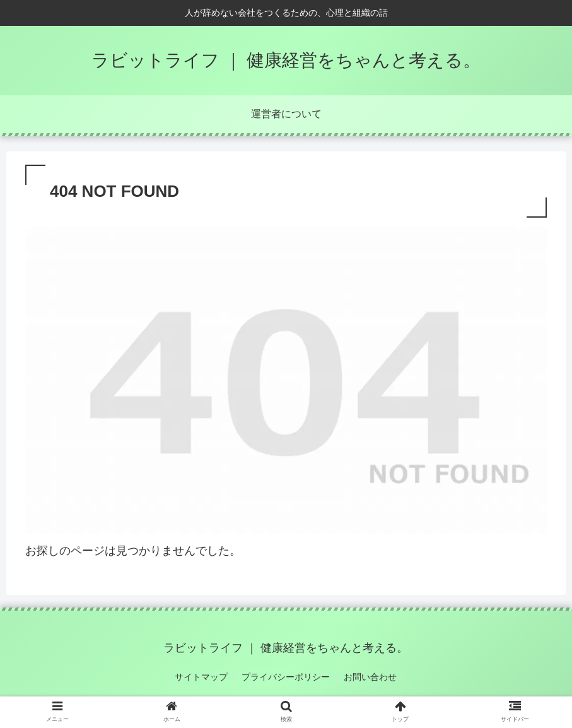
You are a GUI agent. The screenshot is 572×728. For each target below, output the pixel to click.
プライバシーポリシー (286, 677)
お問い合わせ (370, 677)
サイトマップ (202, 677)
